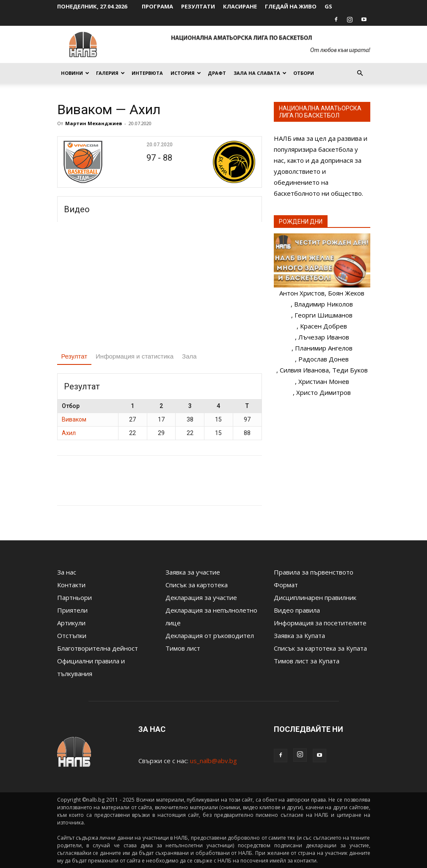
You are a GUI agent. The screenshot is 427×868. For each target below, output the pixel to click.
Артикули (71, 623)
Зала (189, 356)
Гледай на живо (291, 6)
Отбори (304, 73)
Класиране (240, 6)
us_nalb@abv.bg (213, 761)
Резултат (74, 356)
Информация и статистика (135, 356)
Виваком (74, 419)
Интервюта (147, 73)
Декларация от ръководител (210, 635)
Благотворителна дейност (98, 648)
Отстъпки (72, 635)
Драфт (217, 73)
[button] (360, 73)
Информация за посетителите (320, 623)
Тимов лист (183, 648)
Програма (157, 6)
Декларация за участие (201, 597)
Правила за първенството (314, 572)
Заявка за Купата (299, 635)
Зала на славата (260, 73)
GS (328, 6)
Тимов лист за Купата (307, 661)
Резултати (198, 6)
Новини (75, 73)
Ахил (69, 433)
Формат (286, 585)
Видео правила (297, 610)
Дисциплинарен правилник (315, 597)
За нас (67, 572)
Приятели (72, 610)
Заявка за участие (193, 572)
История (186, 73)
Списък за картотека (197, 585)
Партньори (74, 597)
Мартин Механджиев (94, 123)
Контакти (71, 585)
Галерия (110, 73)
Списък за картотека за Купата (320, 648)
